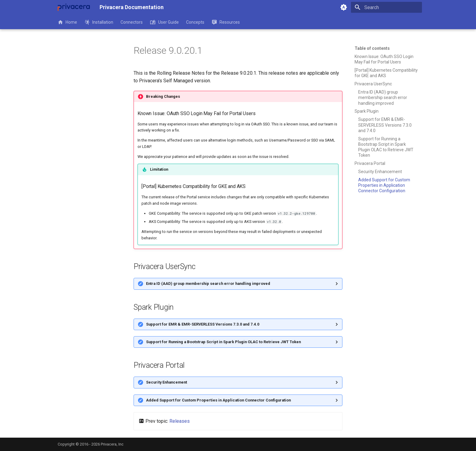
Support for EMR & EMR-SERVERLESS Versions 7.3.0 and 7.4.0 (203, 324)
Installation (99, 22)
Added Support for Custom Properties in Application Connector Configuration (218, 400)
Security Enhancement (167, 382)
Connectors (132, 22)
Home (67, 22)
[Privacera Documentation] (74, 7)
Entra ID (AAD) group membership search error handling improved (208, 284)
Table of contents (372, 48)
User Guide (164, 22)
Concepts (195, 22)
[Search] (386, 7)
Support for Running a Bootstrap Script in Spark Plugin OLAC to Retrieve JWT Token (223, 342)
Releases (180, 421)
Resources (226, 22)
